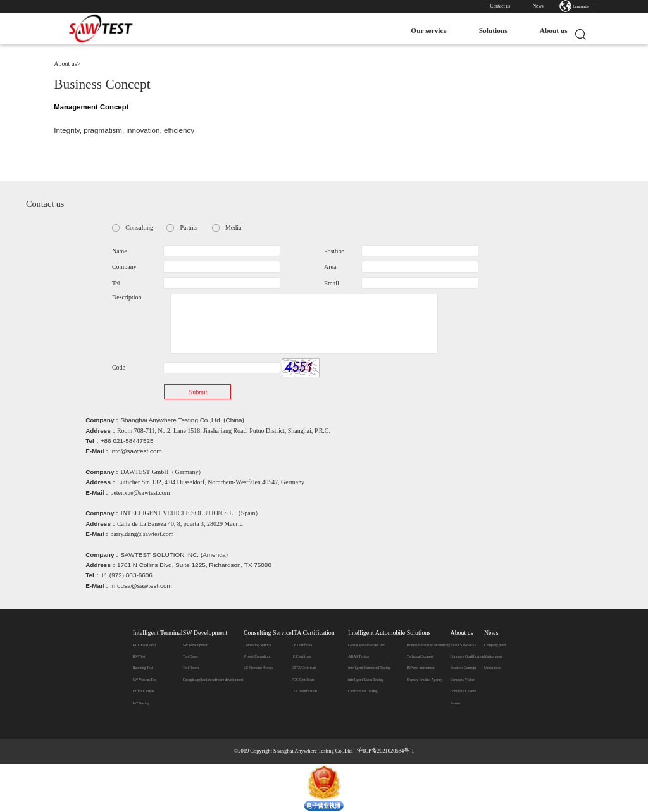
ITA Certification (313, 633)
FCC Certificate (303, 680)
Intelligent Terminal (158, 633)
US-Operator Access (258, 668)
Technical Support (420, 656)
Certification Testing (363, 691)
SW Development (205, 633)
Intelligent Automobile (377, 633)
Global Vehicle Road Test (366, 645)
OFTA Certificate (304, 668)
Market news (493, 656)
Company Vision (462, 680)
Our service (423, 30)
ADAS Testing (358, 656)
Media (233, 228)
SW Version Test (145, 680)
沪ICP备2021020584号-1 (385, 751)
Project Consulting (257, 656)
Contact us (501, 6)
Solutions (487, 30)
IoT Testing (141, 703)
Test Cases (190, 656)
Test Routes (191, 668)
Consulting (139, 228)
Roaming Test (143, 668)
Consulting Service (268, 633)
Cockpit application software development (213, 680)
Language (581, 6)
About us (547, 30)
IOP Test (139, 656)
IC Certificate (302, 656)
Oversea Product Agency (425, 680)
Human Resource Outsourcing (429, 645)
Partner (190, 228)
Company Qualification (467, 656)
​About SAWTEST (463, 645)
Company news (495, 645)
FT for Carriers (144, 691)
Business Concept (463, 668)
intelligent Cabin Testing (366, 680)
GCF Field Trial (144, 645)
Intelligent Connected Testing (369, 668)
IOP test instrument (421, 668)
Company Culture (463, 691)
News (538, 6)
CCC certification (304, 691)
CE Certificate (302, 645)
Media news (493, 668)
